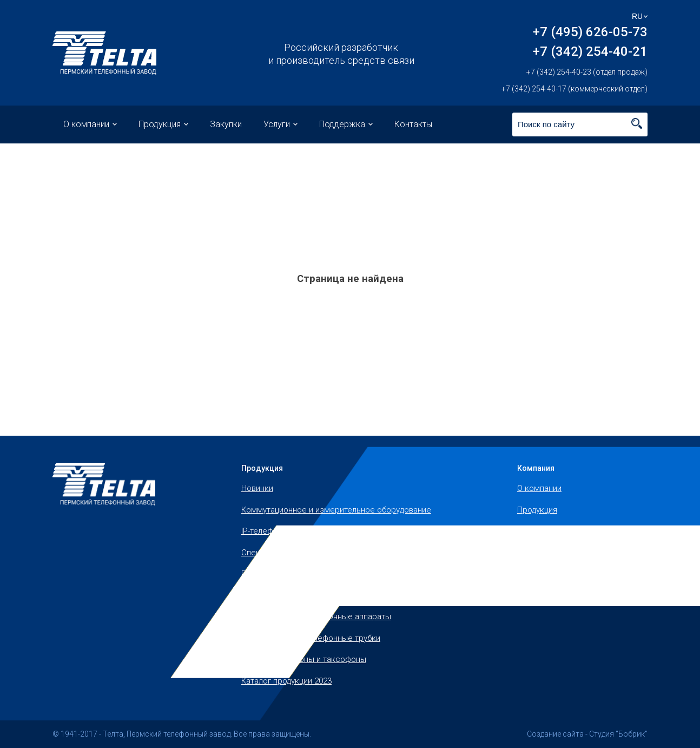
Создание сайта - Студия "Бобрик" (587, 734)
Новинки (257, 488)
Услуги (277, 124)
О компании (86, 124)
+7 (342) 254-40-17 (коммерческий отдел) (574, 89)
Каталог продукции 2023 (286, 681)
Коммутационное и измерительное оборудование (336, 510)
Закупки (226, 124)
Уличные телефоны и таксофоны (304, 659)
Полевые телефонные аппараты (303, 574)
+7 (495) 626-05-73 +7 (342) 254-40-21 (590, 42)
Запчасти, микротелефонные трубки (311, 638)
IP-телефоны (265, 531)
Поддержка (342, 124)
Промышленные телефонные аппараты (316, 616)
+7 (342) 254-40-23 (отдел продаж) (587, 72)
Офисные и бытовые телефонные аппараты (325, 595)
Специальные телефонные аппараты (311, 553)
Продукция (160, 124)
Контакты (413, 124)
